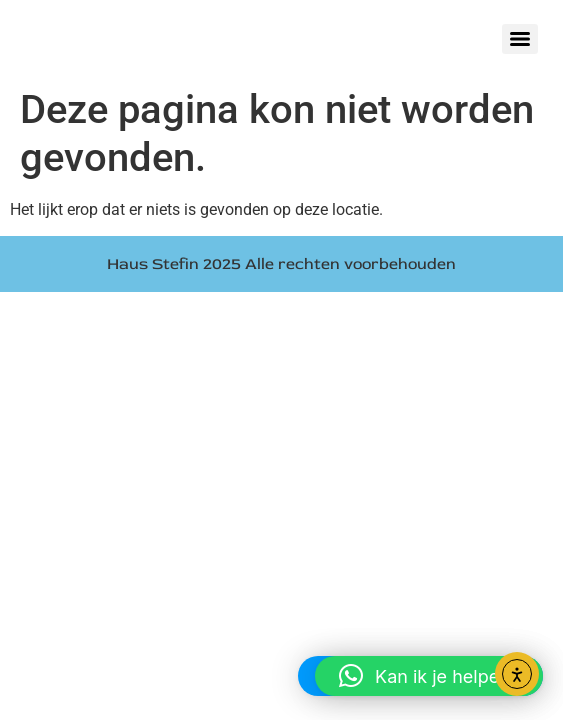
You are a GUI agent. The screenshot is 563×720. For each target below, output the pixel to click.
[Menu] (520, 39)
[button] (429, 676)
